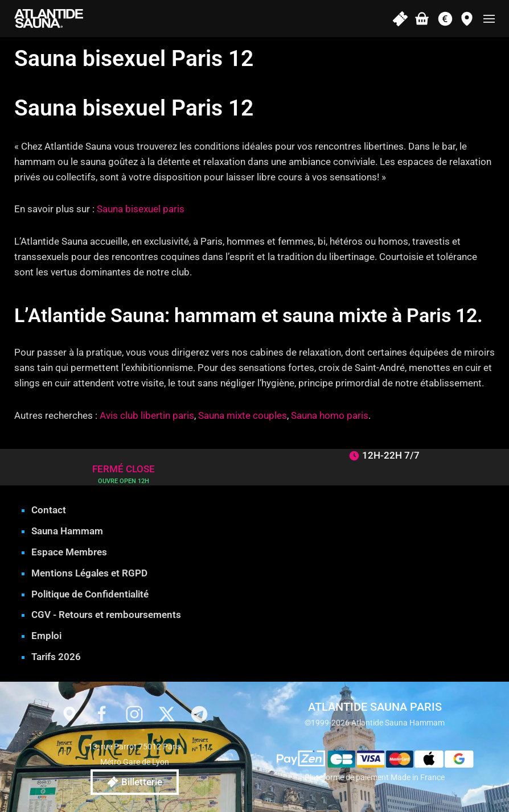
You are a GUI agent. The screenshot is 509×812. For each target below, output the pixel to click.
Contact (49, 510)
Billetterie (135, 782)
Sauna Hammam (67, 531)
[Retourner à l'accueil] (49, 18)
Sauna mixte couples (243, 415)
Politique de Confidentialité (90, 594)
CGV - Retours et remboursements (106, 615)
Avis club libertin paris (147, 415)
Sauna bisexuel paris (141, 209)
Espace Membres (69, 552)
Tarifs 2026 (56, 657)
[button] (489, 18)
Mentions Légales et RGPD (89, 573)
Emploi (46, 636)
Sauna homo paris (330, 415)
